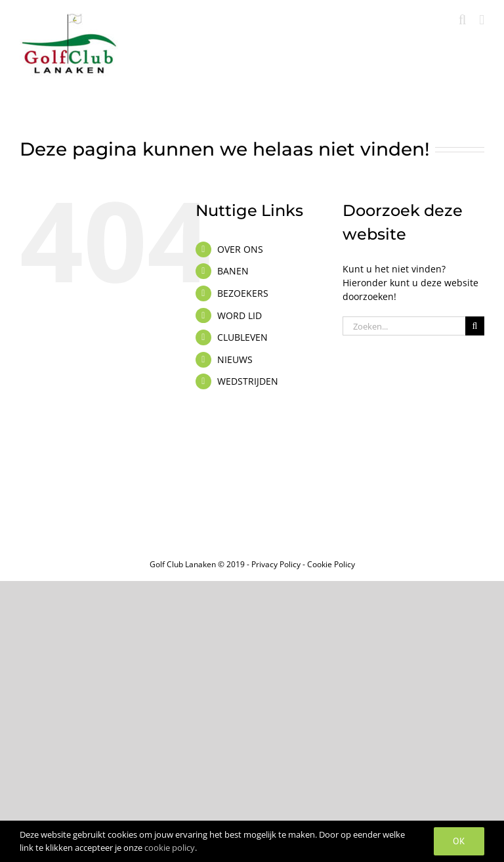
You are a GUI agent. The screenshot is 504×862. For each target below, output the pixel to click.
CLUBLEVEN (242, 337)
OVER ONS (240, 249)
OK (459, 841)
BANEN (233, 271)
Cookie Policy (331, 564)
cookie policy (170, 848)
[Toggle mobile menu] (482, 20)
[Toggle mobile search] (463, 20)
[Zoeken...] (404, 326)
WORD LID (240, 315)
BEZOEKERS (243, 293)
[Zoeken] (475, 326)
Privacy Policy (276, 564)
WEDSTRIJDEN (248, 381)
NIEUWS (235, 359)
